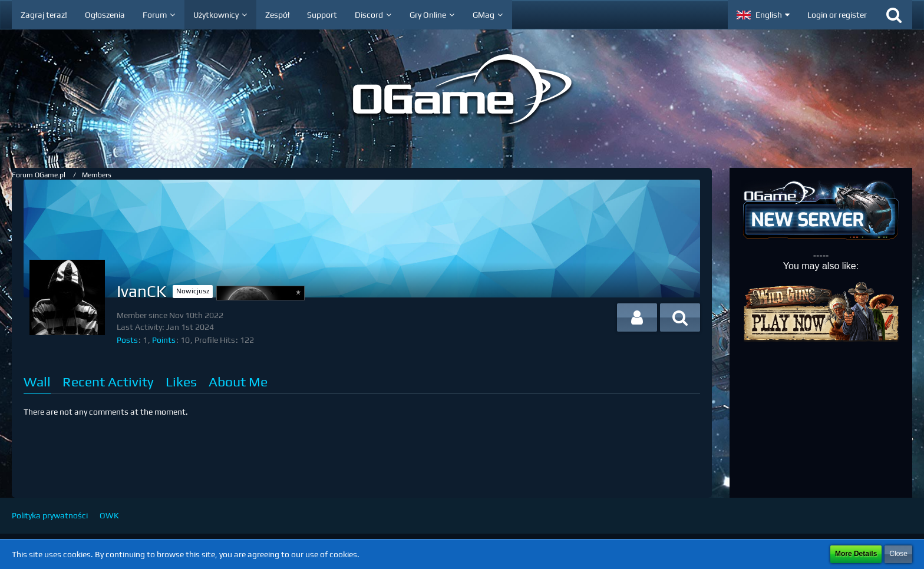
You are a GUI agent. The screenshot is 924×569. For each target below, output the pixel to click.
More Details (856, 554)
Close (898, 554)
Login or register (837, 15)
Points (164, 340)
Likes (181, 381)
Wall (37, 381)
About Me (238, 381)
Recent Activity (108, 381)
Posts (127, 340)
